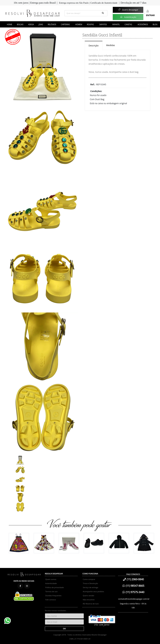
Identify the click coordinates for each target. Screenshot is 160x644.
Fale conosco (51, 600)
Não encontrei (89, 600)
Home (10, 24)
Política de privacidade (55, 587)
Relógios (52, 24)
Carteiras (65, 24)
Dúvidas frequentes (53, 596)
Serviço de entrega (90, 587)
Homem (79, 24)
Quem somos (51, 579)
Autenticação (128, 17)
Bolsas (20, 24)
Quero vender (89, 596)
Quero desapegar (128, 10)
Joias (41, 24)
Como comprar (89, 579)
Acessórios (143, 24)
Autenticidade (51, 583)
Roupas (90, 24)
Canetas (128, 24)
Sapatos (103, 24)
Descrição (94, 46)
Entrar (150, 13)
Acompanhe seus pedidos (93, 591)
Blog (155, 24)
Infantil (116, 24)
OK (64, 629)
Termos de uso (51, 591)
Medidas (111, 45)
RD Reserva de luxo (91, 604)
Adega (31, 24)
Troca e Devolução (90, 583)
